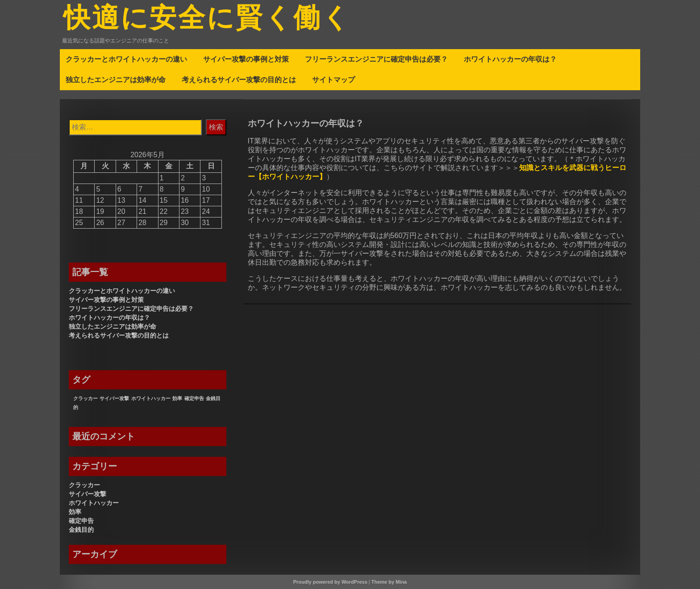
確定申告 (81, 521)
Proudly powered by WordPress (330, 582)
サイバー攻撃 (87, 494)
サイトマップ (333, 79)
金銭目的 (81, 530)
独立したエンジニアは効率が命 (116, 79)
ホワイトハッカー (94, 503)
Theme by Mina (389, 582)
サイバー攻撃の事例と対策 (246, 59)
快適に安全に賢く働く (207, 19)
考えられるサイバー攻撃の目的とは (239, 79)
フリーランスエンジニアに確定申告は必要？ (376, 59)
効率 (75, 512)
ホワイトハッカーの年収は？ (510, 59)
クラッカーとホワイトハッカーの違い (126, 59)
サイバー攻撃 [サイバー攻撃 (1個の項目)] (114, 398)
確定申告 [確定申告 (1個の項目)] (194, 398)
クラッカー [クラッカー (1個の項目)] (85, 398)
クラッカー (84, 485)
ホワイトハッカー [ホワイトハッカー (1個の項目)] (151, 398)
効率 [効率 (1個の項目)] (177, 398)
